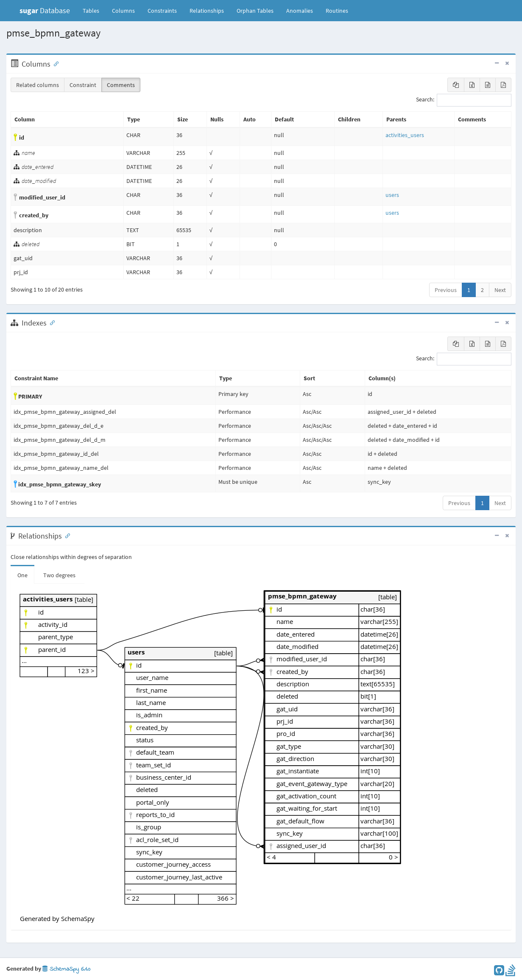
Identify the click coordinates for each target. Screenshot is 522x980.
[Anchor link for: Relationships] (66, 535)
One (22, 575)
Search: (464, 100)
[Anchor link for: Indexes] (50, 322)
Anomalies (300, 11)
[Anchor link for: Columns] (54, 63)
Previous (446, 290)
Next (500, 290)
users (392, 195)
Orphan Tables (255, 11)
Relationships (207, 11)
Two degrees (59, 575)
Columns (123, 11)
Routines (337, 11)
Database (45, 10)
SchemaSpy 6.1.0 (66, 969)
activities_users (405, 135)
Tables (94, 10)
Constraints (162, 11)
